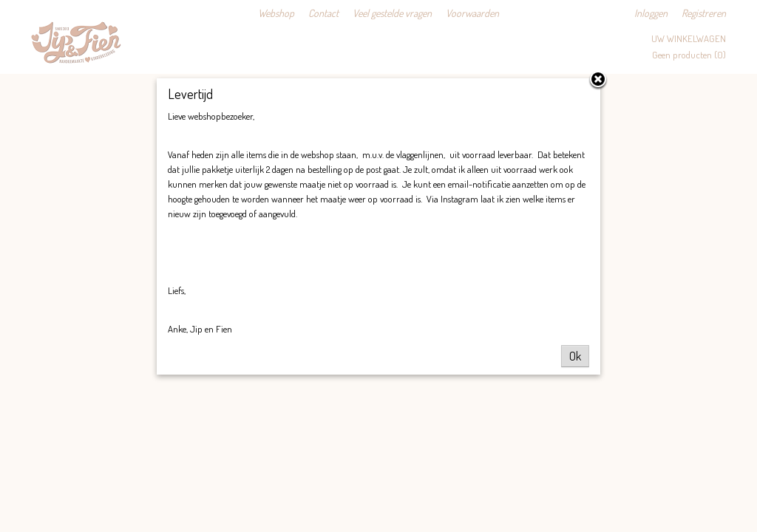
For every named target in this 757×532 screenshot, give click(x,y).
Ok (575, 356)
